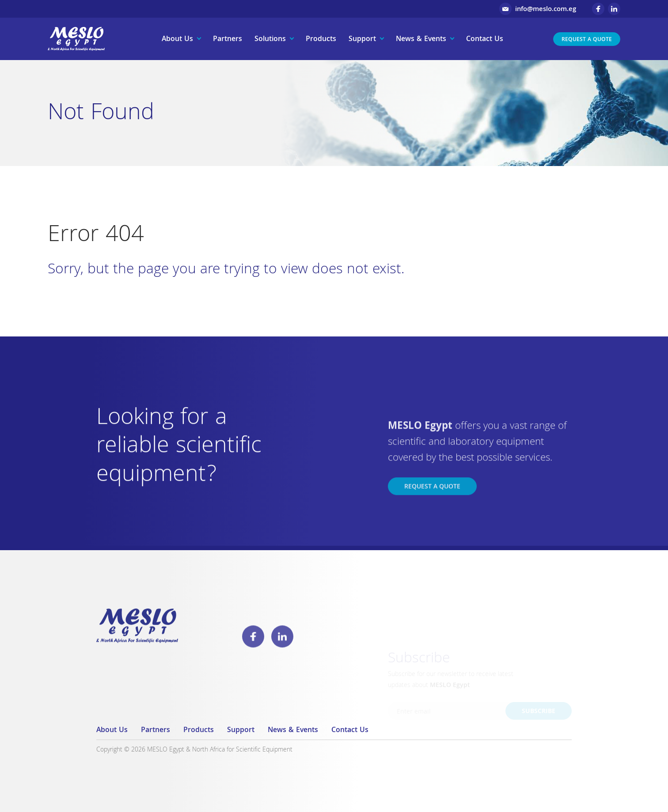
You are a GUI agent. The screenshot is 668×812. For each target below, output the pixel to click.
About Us (177, 40)
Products (321, 40)
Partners (228, 40)
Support (362, 40)
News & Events (421, 40)
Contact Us (485, 40)
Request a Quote (587, 40)
